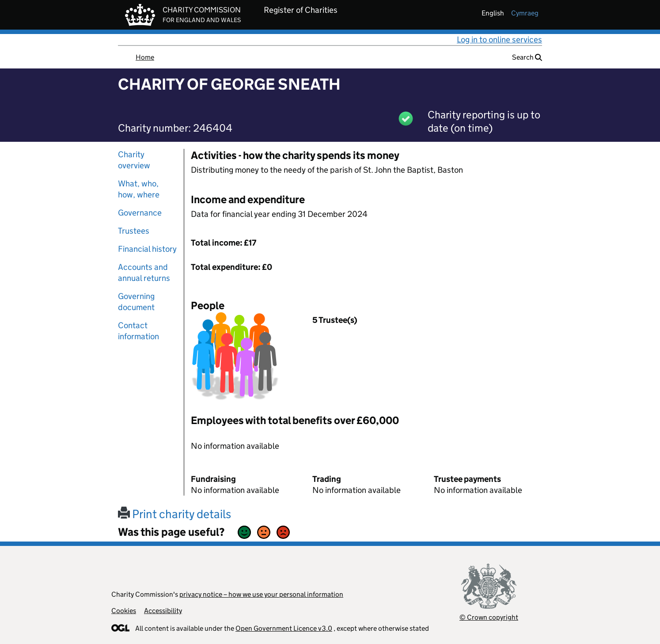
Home (145, 57)
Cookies (124, 611)
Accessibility (163, 611)
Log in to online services (499, 40)
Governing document (136, 302)
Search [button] (527, 57)
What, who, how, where (139, 189)
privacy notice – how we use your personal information (261, 594)
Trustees (134, 231)
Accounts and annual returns (144, 273)
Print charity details (174, 514)
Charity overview (134, 160)
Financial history (147, 249)
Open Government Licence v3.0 (284, 628)
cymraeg (525, 13)
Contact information (138, 331)
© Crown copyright (489, 617)
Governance (140, 213)
